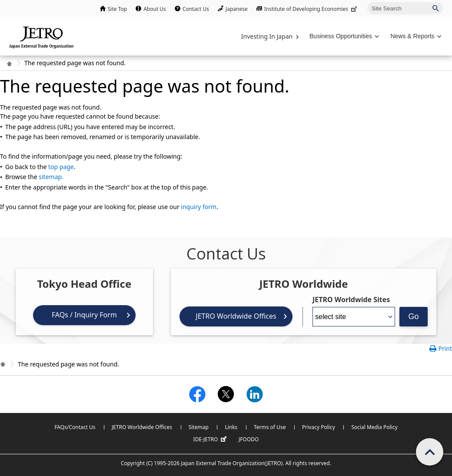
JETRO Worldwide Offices (236, 316)
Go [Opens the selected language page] (413, 316)
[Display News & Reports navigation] (415, 36)
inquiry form (199, 207)
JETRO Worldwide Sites (351, 300)
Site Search (367, 2)
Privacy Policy (319, 427)
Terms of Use (270, 427)
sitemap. (51, 177)
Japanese (237, 9)
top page (61, 167)
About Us (155, 9)
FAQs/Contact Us (75, 427)
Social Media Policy (374, 427)
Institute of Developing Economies (311, 9)
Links (231, 427)
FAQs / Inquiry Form (84, 315)
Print (445, 348)
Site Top (117, 9)
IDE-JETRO (211, 439)
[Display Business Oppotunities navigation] (343, 36)
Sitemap (199, 427)
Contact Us (196, 9)
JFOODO (249, 439)
